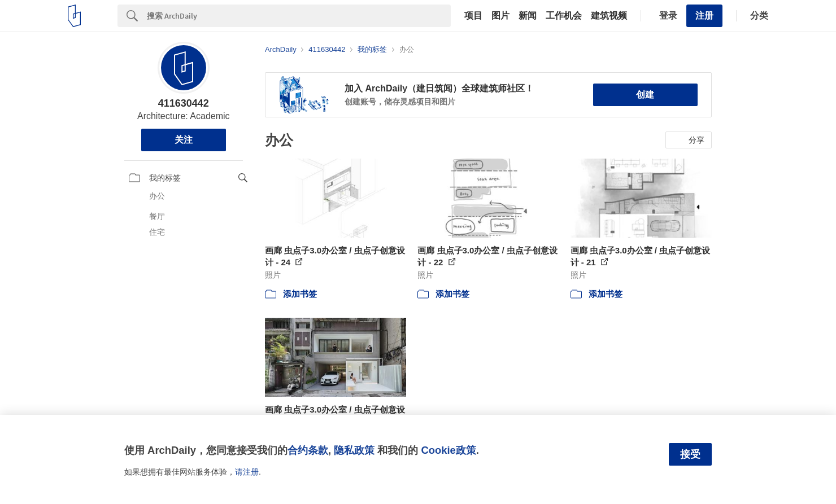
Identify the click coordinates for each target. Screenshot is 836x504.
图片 (500, 16)
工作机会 (564, 16)
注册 (704, 16)
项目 (473, 16)
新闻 (528, 16)
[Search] (299, 16)
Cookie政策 (448, 450)
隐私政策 (354, 450)
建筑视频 (609, 16)
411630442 (184, 103)
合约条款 (308, 450)
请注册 (247, 472)
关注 (184, 140)
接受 (690, 454)
